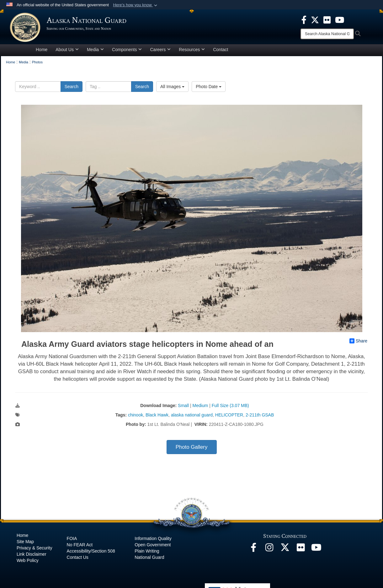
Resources (192, 51)
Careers (160, 51)
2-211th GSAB (260, 417)
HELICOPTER (229, 417)
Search (72, 88)
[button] (136, 5)
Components (127, 51)
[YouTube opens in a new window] (316, 551)
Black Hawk (157, 417)
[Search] (327, 34)
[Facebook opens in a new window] (253, 551)
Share (358, 343)
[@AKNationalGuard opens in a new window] (285, 551)
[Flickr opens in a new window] (301, 551)
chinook (136, 417)
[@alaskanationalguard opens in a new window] (269, 551)
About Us (67, 51)
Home (42, 51)
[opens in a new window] (304, 19)
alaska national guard (192, 417)
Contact (221, 51)
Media (95, 51)
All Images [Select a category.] (172, 88)
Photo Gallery (192, 449)
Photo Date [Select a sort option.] (209, 88)
